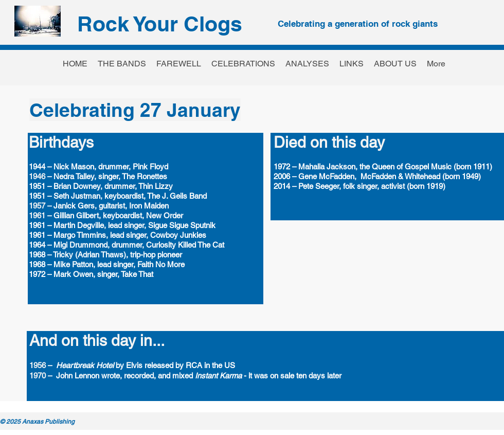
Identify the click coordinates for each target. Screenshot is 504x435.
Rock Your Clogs (160, 24)
